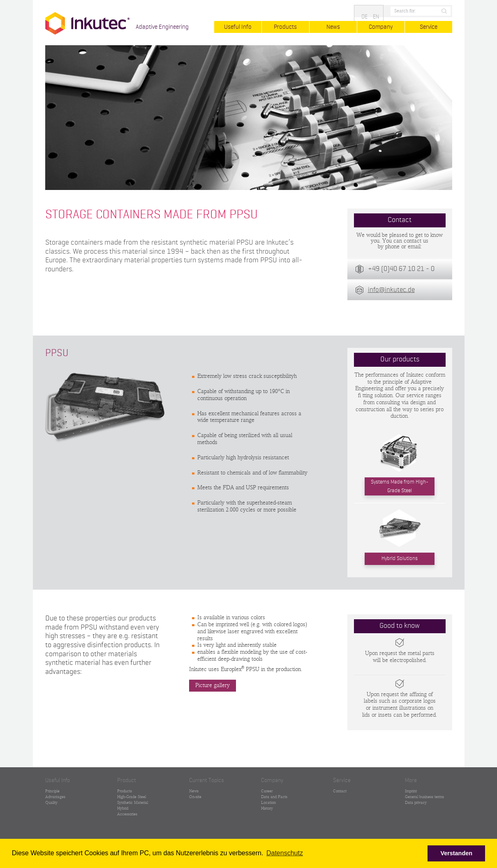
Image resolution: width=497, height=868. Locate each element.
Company (381, 27)
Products (285, 27)
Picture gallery (213, 686)
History (267, 808)
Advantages (55, 797)
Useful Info (238, 27)
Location (268, 803)
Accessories (127, 814)
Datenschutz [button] (285, 853)
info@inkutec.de (391, 290)
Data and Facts (274, 797)
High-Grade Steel (132, 797)
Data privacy (416, 803)
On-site (195, 797)
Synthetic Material (133, 803)
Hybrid (123, 808)
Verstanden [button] (456, 853)
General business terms (424, 797)
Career (267, 791)
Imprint (411, 791)
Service (429, 27)
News (333, 27)
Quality (51, 803)
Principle (52, 791)
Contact (340, 791)
